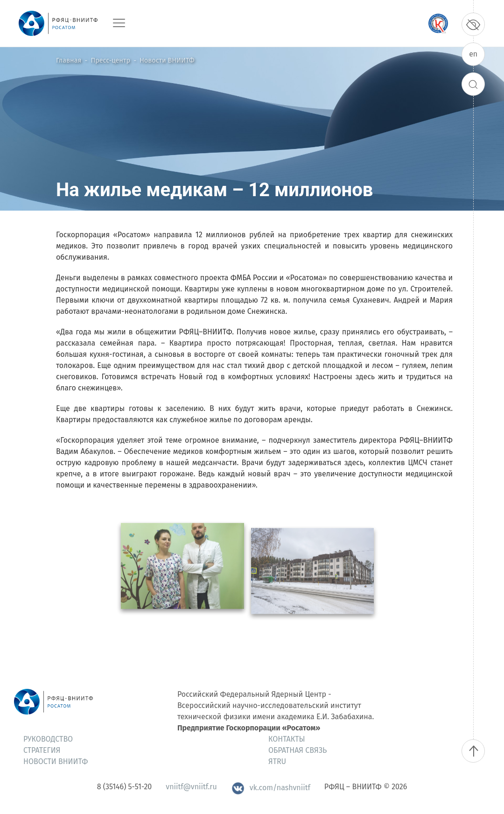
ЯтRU (277, 761)
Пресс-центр (111, 60)
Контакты (287, 739)
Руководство (48, 739)
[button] (182, 583)
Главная (69, 60)
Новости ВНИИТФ (167, 60)
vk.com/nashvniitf (271, 788)
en (473, 54)
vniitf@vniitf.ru (191, 787)
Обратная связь (297, 750)
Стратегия (42, 750)
